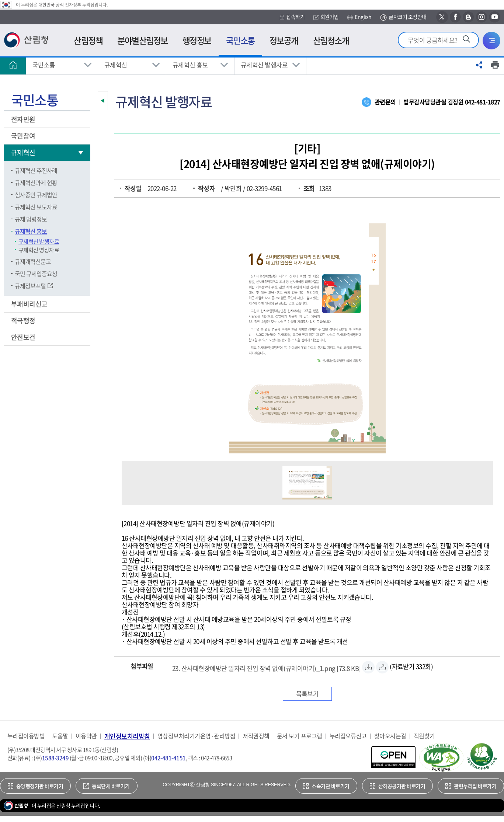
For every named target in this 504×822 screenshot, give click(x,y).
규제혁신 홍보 (190, 65)
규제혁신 (116, 65)
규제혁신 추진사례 (36, 170)
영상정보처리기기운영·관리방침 (196, 736)
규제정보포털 (30, 286)
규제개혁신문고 (33, 261)
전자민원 (24, 119)
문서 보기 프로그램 (300, 736)
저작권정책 (256, 736)
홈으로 (13, 65)
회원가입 (326, 17)
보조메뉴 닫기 (103, 101)
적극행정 (24, 321)
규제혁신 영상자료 (39, 250)
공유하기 (479, 65)
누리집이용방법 (26, 736)
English (359, 17)
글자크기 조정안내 (403, 17)
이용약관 (86, 736)
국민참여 (24, 136)
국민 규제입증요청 (36, 274)
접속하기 (292, 17)
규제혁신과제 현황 (36, 182)
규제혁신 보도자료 (36, 207)
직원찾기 (424, 736)
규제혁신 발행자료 (264, 65)
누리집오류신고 (348, 736)
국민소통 (44, 65)
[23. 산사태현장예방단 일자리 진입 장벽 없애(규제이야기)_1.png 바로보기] (382, 667)
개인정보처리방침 (127, 736)
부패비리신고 (30, 304)
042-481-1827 (483, 102)
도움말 (60, 736)
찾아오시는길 (390, 736)
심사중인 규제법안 (36, 195)
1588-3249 (55, 758)
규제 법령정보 (31, 219)
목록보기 (307, 694)
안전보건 (24, 337)
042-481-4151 (168, 758)
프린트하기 (495, 65)
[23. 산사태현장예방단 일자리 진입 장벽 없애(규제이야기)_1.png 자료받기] (267, 667)
